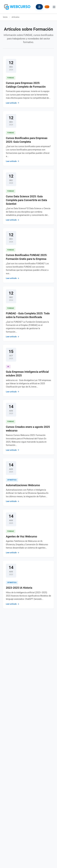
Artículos (15, 17)
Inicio (5, 17)
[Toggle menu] (54, 7)
